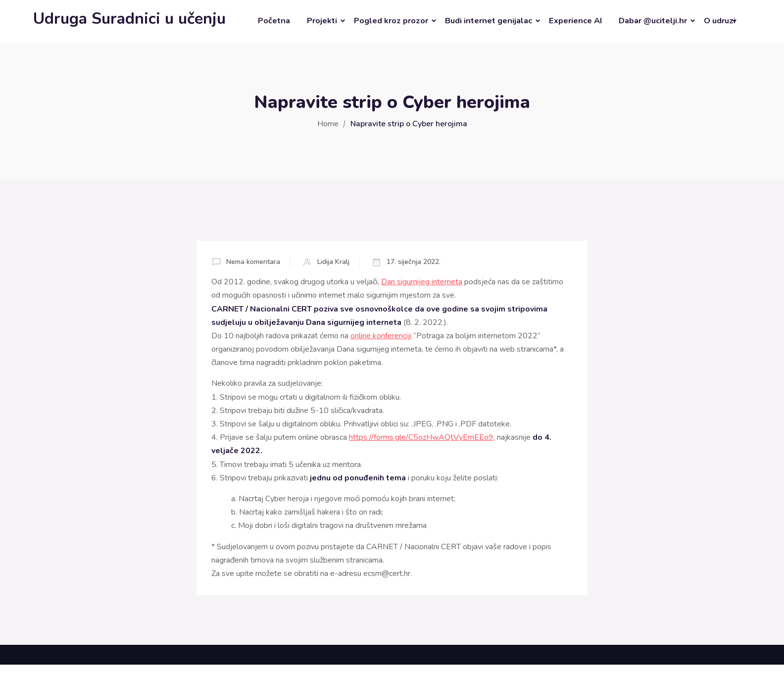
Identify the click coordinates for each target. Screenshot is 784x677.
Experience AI (575, 21)
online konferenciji (381, 336)
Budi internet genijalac (489, 21)
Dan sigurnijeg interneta (422, 282)
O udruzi (720, 21)
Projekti (322, 21)
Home (328, 124)
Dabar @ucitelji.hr (653, 21)
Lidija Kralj (333, 262)
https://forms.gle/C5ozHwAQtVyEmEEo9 (421, 437)
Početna (274, 21)
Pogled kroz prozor (391, 21)
